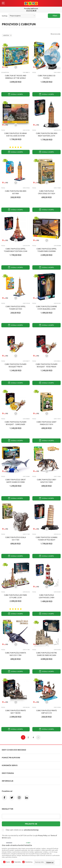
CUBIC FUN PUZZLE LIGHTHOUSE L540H (47, 596)
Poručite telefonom (31, 9)
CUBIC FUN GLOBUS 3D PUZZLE (47, 77)
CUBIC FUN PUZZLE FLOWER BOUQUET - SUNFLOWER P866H (15, 424)
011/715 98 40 (31, 11)
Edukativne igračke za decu (6, 72)
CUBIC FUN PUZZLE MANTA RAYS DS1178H (15, 654)
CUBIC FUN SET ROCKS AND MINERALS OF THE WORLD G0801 (16, 78)
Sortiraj (5, 16)
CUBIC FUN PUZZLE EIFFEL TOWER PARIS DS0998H (47, 250)
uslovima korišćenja (31, 830)
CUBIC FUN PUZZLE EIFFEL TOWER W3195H (16, 308)
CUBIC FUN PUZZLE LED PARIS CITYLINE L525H (15, 596)
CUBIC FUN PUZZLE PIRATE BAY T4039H (16, 712)
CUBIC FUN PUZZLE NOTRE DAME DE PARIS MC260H (46, 654)
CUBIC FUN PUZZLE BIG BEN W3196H (16, 192)
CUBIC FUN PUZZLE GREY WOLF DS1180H (47, 481)
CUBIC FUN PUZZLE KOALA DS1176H (16, 539)
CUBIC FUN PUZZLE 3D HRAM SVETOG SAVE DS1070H (15, 135)
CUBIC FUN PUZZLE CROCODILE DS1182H (46, 192)
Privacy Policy (43, 836)
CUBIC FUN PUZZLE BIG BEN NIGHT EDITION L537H (47, 135)
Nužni (8, 862)
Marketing (29, 862)
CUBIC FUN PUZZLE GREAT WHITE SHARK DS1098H (16, 481)
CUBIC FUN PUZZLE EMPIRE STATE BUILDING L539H (46, 308)
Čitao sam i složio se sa (22, 830)
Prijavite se (31, 824)
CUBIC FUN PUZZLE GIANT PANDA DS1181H (46, 423)
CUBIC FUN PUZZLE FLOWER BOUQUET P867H (15, 365)
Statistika (18, 862)
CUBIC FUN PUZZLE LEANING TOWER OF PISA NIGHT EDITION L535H (47, 540)
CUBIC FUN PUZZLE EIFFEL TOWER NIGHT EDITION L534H (15, 250)
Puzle (34, 72)
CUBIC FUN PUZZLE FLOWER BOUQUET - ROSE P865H (46, 365)
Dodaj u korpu (15, 94)
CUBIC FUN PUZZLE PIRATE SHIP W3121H (47, 712)
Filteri (54, 16)
